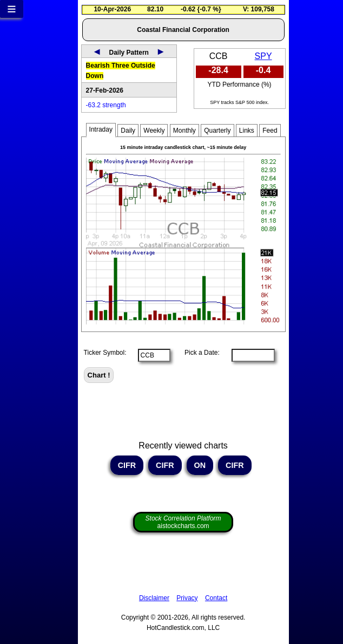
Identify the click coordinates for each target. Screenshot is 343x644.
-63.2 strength (106, 105)
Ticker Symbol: (105, 353)
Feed (270, 131)
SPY (263, 56)
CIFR (127, 465)
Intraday (101, 129)
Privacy (187, 598)
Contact (216, 598)
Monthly (184, 131)
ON (200, 465)
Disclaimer (154, 598)
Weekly (154, 131)
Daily (128, 131)
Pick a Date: (199, 353)
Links (247, 131)
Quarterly (217, 131)
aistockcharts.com (183, 522)
